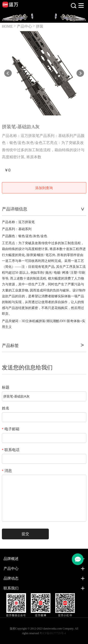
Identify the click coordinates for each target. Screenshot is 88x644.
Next (80, 73)
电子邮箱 (11, 429)
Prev (8, 73)
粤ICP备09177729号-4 (53, 633)
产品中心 (24, 26)
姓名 (6, 408)
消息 (7, 471)
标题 (6, 387)
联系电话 (11, 450)
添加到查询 (44, 188)
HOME (7, 26)
